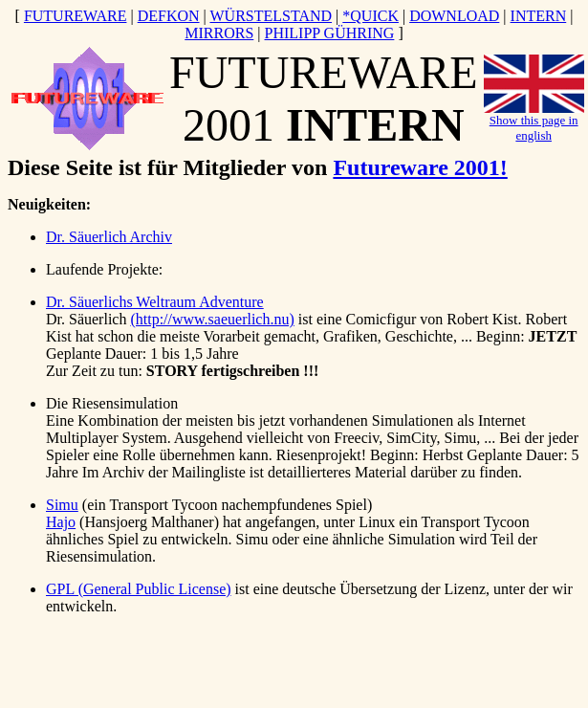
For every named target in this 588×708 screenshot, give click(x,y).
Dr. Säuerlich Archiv (109, 237)
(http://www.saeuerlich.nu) (212, 319)
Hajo (61, 522)
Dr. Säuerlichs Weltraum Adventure (155, 302)
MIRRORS (219, 33)
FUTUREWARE (76, 16)
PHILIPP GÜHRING (330, 33)
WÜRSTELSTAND (271, 16)
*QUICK (370, 16)
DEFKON (169, 16)
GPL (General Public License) (139, 589)
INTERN (539, 16)
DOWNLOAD (454, 16)
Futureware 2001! (420, 167)
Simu (62, 505)
